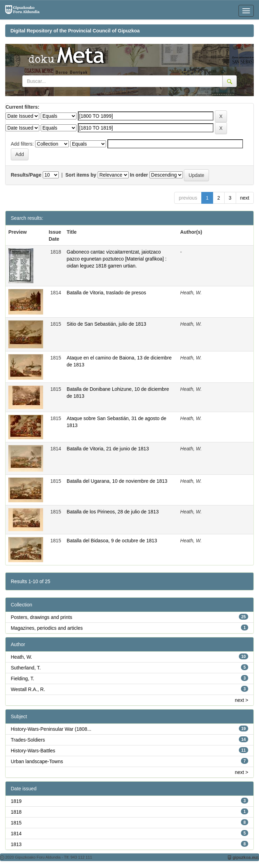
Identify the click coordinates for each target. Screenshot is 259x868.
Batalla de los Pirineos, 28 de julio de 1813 (113, 512)
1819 (16, 801)
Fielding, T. (22, 679)
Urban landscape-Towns (37, 761)
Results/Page (26, 175)
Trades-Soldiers (28, 740)
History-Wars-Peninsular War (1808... (51, 729)
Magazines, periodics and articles (47, 628)
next (245, 198)
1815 (16, 823)
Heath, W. (21, 657)
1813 (16, 844)
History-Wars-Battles (33, 751)
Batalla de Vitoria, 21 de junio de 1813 (108, 449)
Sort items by (81, 175)
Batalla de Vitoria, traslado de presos (107, 293)
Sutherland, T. (26, 668)
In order (139, 175)
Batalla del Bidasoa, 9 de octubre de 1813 (112, 541)
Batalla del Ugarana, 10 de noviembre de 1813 (117, 481)
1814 (16, 834)
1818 (16, 812)
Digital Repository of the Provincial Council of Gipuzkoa (75, 31)
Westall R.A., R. (28, 689)
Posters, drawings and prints (42, 617)
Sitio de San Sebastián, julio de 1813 (107, 324)
